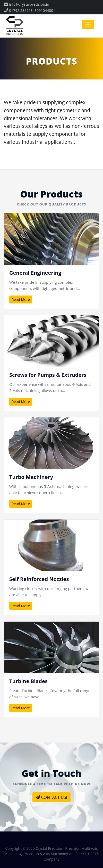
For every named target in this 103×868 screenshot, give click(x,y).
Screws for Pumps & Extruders (48, 375)
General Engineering (35, 273)
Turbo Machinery (31, 477)
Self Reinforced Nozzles (39, 579)
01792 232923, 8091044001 (32, 10)
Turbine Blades (28, 681)
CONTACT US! (51, 797)
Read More (21, 299)
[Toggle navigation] (88, 25)
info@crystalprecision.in (29, 4)
